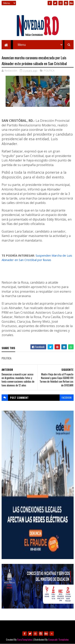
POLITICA (49, 71)
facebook (67, 398)
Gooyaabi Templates (58, 639)
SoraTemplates (25, 639)
